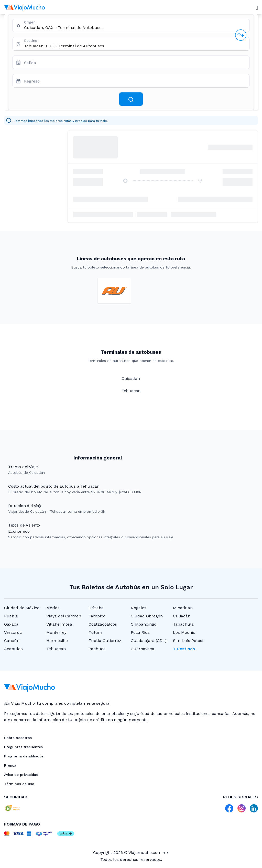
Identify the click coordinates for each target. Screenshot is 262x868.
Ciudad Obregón (147, 616)
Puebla (11, 616)
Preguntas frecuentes (23, 747)
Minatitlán (183, 608)
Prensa (10, 765)
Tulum (95, 632)
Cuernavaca (143, 649)
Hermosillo (57, 641)
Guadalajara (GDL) (149, 641)
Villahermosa (59, 624)
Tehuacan (56, 649)
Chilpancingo (144, 624)
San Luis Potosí (188, 641)
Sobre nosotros (18, 738)
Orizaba (96, 608)
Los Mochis (184, 632)
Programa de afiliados (24, 756)
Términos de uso (19, 784)
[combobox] (135, 28)
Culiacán (182, 616)
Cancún (12, 641)
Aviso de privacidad (21, 775)
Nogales (139, 608)
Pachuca (97, 649)
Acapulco (13, 649)
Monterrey (56, 632)
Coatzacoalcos (103, 624)
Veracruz (13, 632)
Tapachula (183, 624)
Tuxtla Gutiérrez (105, 641)
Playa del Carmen (64, 616)
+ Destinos (184, 649)
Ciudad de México (22, 608)
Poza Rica (140, 632)
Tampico (97, 616)
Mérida (53, 608)
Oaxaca (11, 624)
